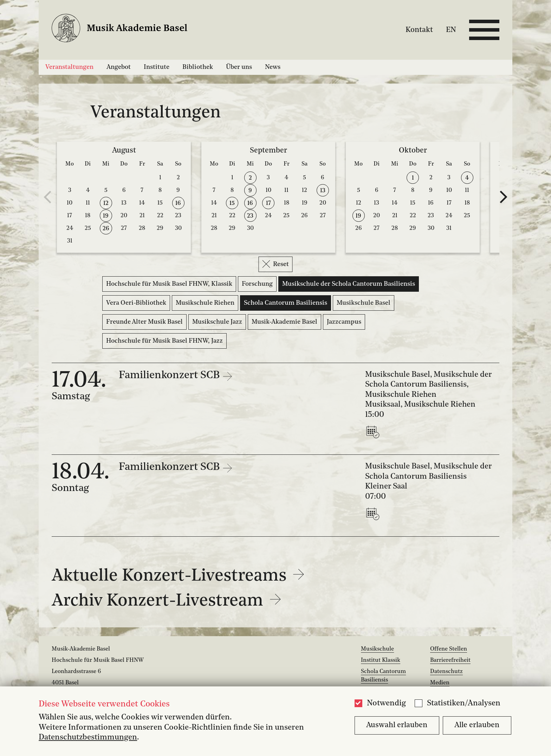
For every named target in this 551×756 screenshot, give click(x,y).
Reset (276, 264)
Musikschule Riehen (205, 303)
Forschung (257, 284)
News (273, 67)
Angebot (119, 67)
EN (451, 30)
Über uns (239, 67)
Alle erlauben (477, 725)
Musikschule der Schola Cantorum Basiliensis (349, 284)
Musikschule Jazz (217, 322)
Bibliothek (198, 67)
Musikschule (377, 649)
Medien (440, 683)
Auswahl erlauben (397, 725)
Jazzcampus (344, 322)
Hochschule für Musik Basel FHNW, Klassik (169, 284)
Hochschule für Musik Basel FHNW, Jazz (164, 341)
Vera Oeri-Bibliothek (136, 303)
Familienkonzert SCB (170, 376)
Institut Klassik (381, 660)
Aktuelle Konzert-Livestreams (178, 576)
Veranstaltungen (69, 67)
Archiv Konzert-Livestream (167, 601)
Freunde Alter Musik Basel (144, 322)
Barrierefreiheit (450, 660)
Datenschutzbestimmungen (88, 738)
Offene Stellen (449, 649)
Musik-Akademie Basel (284, 322)
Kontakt (419, 30)
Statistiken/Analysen (464, 703)
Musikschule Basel (364, 303)
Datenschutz (446, 672)
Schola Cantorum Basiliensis (286, 303)
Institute (157, 67)
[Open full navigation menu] (484, 30)
